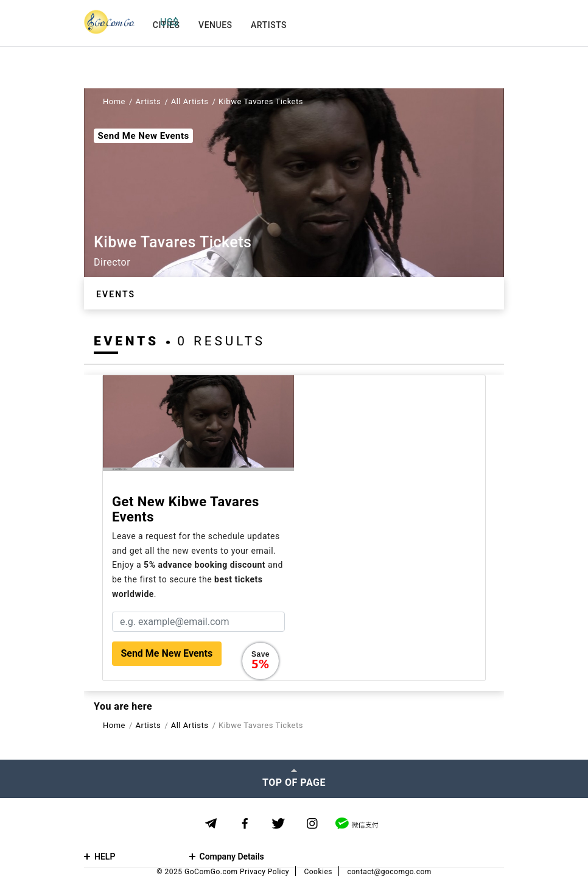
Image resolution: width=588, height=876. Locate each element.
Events (116, 294)
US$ (169, 22)
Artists (269, 25)
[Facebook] (245, 824)
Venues (215, 25)
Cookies (318, 872)
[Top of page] (294, 779)
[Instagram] (312, 824)
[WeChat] (357, 823)
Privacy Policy (264, 872)
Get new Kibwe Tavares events (186, 509)
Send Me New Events (143, 136)
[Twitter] (278, 824)
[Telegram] (211, 823)
